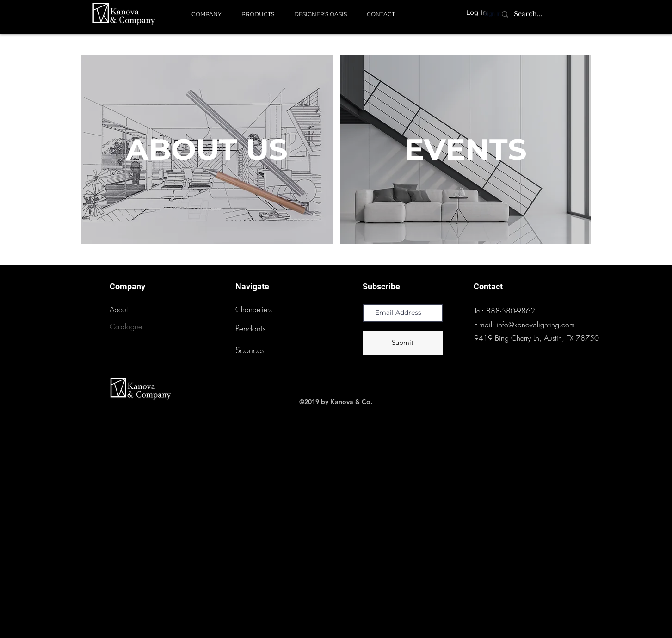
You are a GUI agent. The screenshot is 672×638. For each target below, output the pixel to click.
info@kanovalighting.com (536, 325)
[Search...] (528, 14)
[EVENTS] (465, 150)
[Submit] (403, 343)
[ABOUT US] (207, 150)
